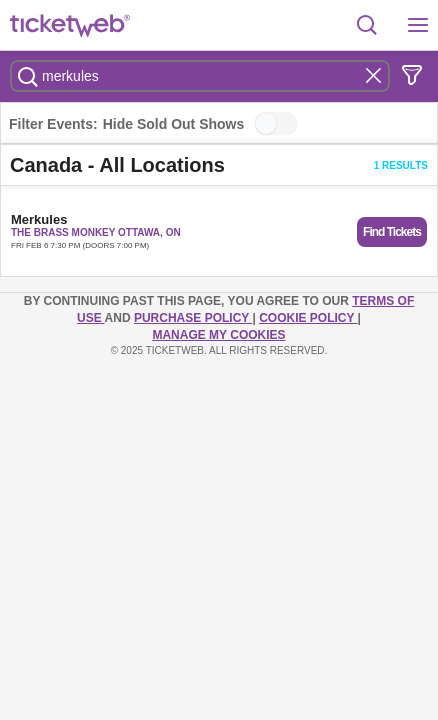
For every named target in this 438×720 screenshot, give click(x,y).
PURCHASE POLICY (193, 318)
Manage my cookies (218, 335)
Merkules (39, 219)
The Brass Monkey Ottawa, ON (96, 232)
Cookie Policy (308, 318)
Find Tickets (392, 232)
